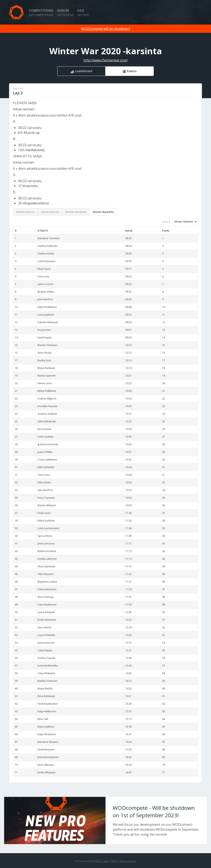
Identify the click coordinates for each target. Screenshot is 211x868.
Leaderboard (84, 71)
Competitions (41, 12)
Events (132, 71)
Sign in (65, 12)
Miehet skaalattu (76, 212)
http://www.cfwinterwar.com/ (106, 60)
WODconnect (128, 861)
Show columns (182, 221)
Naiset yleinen (50, 212)
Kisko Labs (102, 861)
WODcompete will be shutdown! (106, 29)
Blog (114, 861)
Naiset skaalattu (103, 212)
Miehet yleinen (26, 212)
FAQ (83, 12)
